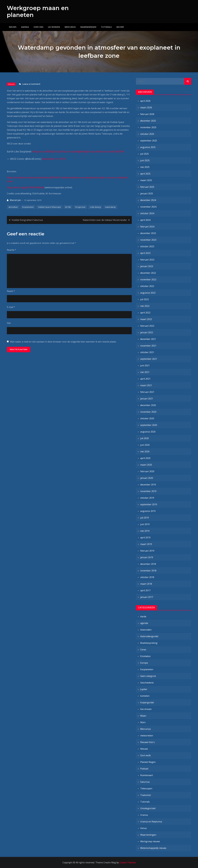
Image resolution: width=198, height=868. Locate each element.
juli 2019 (145, 518)
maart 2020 (146, 465)
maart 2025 (146, 180)
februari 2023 (147, 260)
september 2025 (149, 141)
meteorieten (147, 736)
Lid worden (54, 27)
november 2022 (148, 280)
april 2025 (145, 174)
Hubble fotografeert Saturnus (27, 220)
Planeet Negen (148, 762)
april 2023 (145, 253)
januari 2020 (147, 478)
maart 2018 (146, 584)
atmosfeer (13, 207)
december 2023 (148, 233)
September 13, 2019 (54, 159)
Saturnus (145, 782)
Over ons (38, 27)
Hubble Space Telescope (49, 207)
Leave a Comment (31, 84)
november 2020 (148, 412)
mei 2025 (145, 167)
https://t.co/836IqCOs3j (46, 151)
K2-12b (68, 207)
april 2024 (145, 220)
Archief (120, 27)
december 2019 (148, 485)
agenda (144, 623)
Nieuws (13, 27)
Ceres (143, 650)
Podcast (144, 769)
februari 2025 (147, 187)
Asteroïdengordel (149, 636)
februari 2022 (147, 326)
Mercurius (70, 27)
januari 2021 (147, 399)
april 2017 (145, 590)
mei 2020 (145, 452)
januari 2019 (147, 557)
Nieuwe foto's (147, 742)
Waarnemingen (88, 27)
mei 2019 (145, 531)
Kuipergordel (147, 702)
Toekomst (146, 795)
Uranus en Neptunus (151, 822)
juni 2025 (145, 160)
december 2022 (148, 273)
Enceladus (145, 656)
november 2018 (148, 571)
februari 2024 (147, 227)
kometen (145, 696)
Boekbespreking (149, 643)
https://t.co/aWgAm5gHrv (76, 151)
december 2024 (148, 200)
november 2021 (148, 346)
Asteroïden (146, 630)
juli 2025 (145, 154)
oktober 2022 (147, 286)
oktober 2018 (147, 577)
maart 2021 (146, 385)
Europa (144, 663)
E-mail (11, 307)
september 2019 (149, 504)
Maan (143, 716)
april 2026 (145, 101)
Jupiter (144, 689)
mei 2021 (145, 372)
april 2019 (145, 538)
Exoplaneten (28, 207)
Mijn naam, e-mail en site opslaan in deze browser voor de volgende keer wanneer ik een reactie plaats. (63, 342)
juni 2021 (145, 366)
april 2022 (145, 313)
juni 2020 (145, 445)
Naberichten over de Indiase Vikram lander (105, 220)
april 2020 (145, 458)
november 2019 (148, 491)
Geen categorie (148, 676)
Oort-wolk (145, 755)
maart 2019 (146, 544)
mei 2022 (145, 306)
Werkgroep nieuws (150, 841)
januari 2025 (147, 194)
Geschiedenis (147, 683)
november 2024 (148, 207)
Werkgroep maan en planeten (38, 11)
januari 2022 (147, 332)
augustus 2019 (148, 511)
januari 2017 (147, 597)
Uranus (144, 815)
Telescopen (146, 788)
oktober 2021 (147, 352)
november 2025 (148, 127)
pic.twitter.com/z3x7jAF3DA (108, 151)
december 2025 (148, 121)
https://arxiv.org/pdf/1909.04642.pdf (25, 187)
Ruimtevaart (147, 775)
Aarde (143, 616)
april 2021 (145, 379)
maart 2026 (146, 108)
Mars (143, 722)
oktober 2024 (147, 213)
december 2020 (148, 405)
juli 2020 (145, 438)
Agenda (25, 27)
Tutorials (106, 27)
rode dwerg (95, 207)
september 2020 (149, 425)
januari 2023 (147, 266)
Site (9, 323)
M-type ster (80, 207)
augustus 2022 (148, 293)
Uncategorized (148, 808)
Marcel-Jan (15, 200)
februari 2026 (147, 114)
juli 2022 (145, 299)
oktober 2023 (147, 246)
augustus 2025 (148, 147)
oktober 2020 (147, 418)
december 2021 (148, 339)
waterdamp (110, 207)
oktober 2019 (147, 498)
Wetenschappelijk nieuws (153, 848)
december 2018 (148, 564)
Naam (11, 291)
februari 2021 (147, 392)
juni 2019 (145, 524)
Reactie (11, 250)
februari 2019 (147, 551)
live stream (146, 709)
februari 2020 (147, 471)
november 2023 (148, 240)
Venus (143, 828)
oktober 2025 (147, 134)
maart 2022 (146, 319)
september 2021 (149, 359)
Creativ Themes (128, 862)
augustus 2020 (148, 432)
